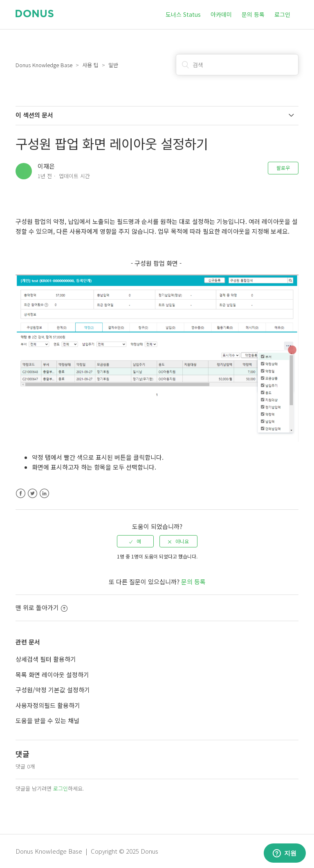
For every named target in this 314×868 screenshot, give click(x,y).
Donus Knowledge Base (44, 65)
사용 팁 (90, 65)
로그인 (61, 788)
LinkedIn (44, 494)
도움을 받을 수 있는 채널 (47, 720)
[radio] (135, 541)
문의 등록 (253, 14)
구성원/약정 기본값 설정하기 (53, 690)
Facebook (21, 494)
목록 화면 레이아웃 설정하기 (52, 675)
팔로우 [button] (283, 168)
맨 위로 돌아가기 (41, 607)
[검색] (237, 65)
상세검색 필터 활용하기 (46, 659)
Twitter (33, 494)
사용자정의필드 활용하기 (48, 705)
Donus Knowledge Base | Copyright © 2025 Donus (87, 851)
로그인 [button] (282, 14)
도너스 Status (183, 14)
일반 (113, 65)
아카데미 (221, 14)
